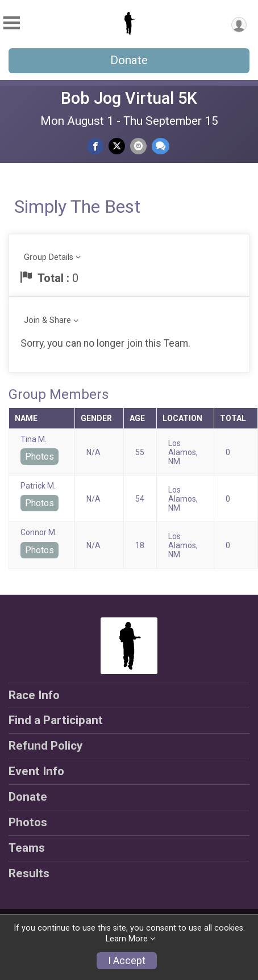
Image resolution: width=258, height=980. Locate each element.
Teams (27, 848)
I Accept (127, 961)
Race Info (34, 695)
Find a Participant (56, 720)
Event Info (36, 771)
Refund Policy (45, 746)
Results (29, 873)
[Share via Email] (138, 146)
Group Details (49, 257)
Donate (129, 60)
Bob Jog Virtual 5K (129, 98)
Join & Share (47, 320)
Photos (39, 457)
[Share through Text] (161, 146)
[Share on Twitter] (117, 146)
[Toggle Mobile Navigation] (11, 23)
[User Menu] (239, 25)
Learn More (127, 939)
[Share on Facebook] (95, 146)
